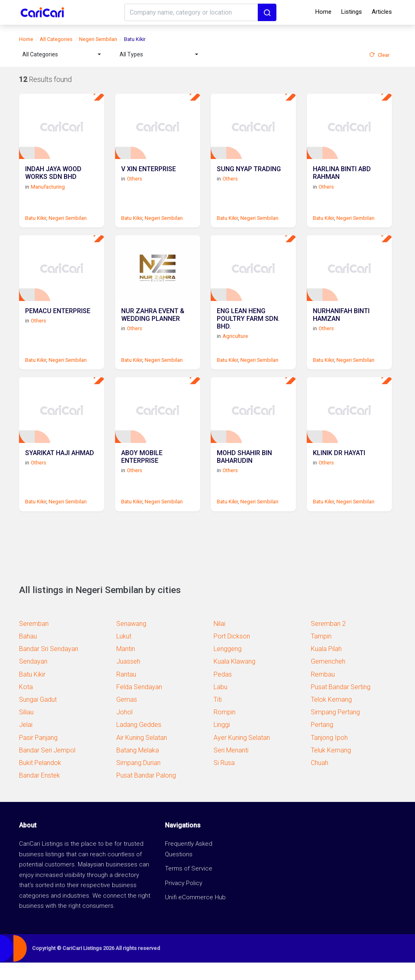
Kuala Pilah (326, 666)
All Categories (56, 39)
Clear (379, 55)
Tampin (321, 654)
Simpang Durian (138, 780)
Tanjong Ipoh (329, 755)
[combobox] (62, 55)
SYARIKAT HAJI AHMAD (60, 471)
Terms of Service (189, 886)
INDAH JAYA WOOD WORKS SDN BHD (53, 180)
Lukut (124, 654)
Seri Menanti (231, 768)
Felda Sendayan (139, 704)
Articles (382, 12)
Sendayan (33, 679)
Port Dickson (232, 654)
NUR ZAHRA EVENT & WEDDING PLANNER (153, 327)
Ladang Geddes (139, 742)
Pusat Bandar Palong (146, 793)
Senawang (131, 641)
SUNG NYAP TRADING (249, 176)
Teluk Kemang (331, 768)
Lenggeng (228, 666)
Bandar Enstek (40, 793)
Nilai (219, 641)
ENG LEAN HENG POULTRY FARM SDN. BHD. (248, 331)
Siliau (26, 730)
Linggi (222, 742)
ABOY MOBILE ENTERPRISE (142, 475)
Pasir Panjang (38, 755)
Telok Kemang (331, 717)
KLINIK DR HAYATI (339, 471)
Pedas (223, 692)
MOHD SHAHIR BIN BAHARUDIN (244, 475)
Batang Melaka (138, 768)
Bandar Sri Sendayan (49, 666)
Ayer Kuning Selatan (242, 755)
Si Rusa (224, 780)
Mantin (126, 666)
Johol (124, 730)
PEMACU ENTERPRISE (58, 323)
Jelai (26, 742)
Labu (220, 704)
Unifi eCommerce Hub (195, 915)
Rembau (323, 692)
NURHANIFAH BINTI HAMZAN (341, 327)
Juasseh (128, 679)
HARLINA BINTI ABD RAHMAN (342, 180)
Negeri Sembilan (98, 39)
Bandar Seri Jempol (47, 768)
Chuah (320, 780)
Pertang (322, 742)
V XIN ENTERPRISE (149, 176)
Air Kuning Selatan (142, 755)
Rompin (225, 730)
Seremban (34, 641)
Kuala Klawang (234, 679)
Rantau (126, 692)
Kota (26, 704)
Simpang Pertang (335, 730)
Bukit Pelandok (40, 780)
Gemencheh (328, 679)
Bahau (28, 654)
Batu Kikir (36, 224)
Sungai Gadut (38, 717)
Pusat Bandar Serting (341, 704)
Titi (218, 717)
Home (323, 12)
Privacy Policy (184, 900)
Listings (352, 12)
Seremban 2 (328, 641)
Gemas (127, 717)
